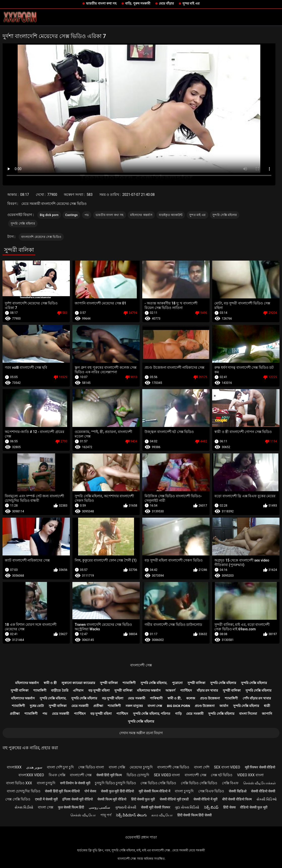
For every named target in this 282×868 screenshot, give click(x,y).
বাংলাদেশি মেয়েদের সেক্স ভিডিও (41, 237)
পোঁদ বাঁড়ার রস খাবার (257, 698)
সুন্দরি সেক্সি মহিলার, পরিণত (152, 714)
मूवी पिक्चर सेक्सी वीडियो (260, 767)
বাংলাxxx (14, 767)
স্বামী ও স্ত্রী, (175, 698)
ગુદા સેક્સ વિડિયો (187, 807)
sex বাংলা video (227, 767)
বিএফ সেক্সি (57, 775)
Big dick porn (49, 215)
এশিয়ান (78, 690)
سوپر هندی (34, 767)
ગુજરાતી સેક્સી (126, 807)
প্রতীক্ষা (98, 706)
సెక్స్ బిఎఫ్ (211, 807)
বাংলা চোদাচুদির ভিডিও (24, 791)
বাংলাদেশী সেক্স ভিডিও (173, 767)
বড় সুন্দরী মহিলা (99, 690)
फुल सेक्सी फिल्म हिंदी (71, 807)
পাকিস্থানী (156, 698)
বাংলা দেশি (202, 767)
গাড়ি (178, 714)
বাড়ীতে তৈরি (60, 690)
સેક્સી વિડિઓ (266, 799)
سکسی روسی (100, 807)
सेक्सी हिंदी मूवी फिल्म (109, 775)
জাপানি (267, 714)
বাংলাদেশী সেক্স (141, 665)
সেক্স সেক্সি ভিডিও (18, 799)
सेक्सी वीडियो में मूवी (205, 799)
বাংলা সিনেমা (248, 714)
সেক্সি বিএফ (230, 783)
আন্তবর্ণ (170, 690)
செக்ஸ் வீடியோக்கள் (260, 783)
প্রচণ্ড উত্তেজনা (210, 698)
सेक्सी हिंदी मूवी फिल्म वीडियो (62, 791)
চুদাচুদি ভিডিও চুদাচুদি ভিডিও (115, 783)
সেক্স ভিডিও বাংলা (91, 767)
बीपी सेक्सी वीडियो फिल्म (237, 799)
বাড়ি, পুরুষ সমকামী (138, 3)
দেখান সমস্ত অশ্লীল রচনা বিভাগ (141, 733)
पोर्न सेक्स (90, 791)
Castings (71, 215)
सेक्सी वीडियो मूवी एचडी (174, 799)
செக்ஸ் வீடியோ (83, 815)
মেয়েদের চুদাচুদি (141, 767)
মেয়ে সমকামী (136, 698)
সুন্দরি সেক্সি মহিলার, (154, 683)
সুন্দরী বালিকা (109, 683)
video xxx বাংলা (250, 775)
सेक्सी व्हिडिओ (237, 791)
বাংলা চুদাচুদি (46, 783)
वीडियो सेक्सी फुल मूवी (254, 807)
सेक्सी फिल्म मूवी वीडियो (112, 799)
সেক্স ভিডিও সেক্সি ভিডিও (158, 783)
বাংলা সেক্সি (117, 767)
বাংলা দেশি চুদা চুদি (60, 767)
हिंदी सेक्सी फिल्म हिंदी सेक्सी (194, 815)
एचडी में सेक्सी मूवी (46, 799)
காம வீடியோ (162, 815)
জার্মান (224, 706)
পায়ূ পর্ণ (106, 815)
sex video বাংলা (167, 775)
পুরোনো (177, 683)
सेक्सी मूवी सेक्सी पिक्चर (156, 807)
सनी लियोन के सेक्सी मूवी (75, 783)
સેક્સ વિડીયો (24, 807)
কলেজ (191, 698)
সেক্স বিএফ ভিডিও (211, 791)
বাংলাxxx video (31, 775)
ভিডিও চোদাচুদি (138, 775)
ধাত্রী (267, 706)
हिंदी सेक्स (229, 807)
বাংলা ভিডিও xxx (19, 783)
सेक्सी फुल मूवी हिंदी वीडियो (117, 791)
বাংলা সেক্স (155, 706)
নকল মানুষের (134, 706)
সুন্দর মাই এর (191, 3)
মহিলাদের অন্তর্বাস (141, 215)
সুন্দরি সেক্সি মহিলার (225, 215)
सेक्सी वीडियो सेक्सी (263, 791)
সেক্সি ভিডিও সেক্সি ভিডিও (199, 783)
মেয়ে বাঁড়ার (166, 3)
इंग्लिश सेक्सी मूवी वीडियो (77, 799)
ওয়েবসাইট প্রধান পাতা (141, 837)
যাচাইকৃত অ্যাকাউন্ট (171, 215)
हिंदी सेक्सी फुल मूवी (143, 799)
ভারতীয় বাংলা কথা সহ (101, 3)
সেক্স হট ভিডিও (222, 775)
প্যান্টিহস (186, 690)
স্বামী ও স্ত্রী (50, 683)
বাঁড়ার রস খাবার (207, 690)
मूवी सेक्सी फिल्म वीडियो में (154, 791)
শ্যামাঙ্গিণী (129, 683)
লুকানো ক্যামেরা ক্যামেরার (78, 683)
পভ (87, 215)
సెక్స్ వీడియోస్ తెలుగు (131, 815)
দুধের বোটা (37, 706)
